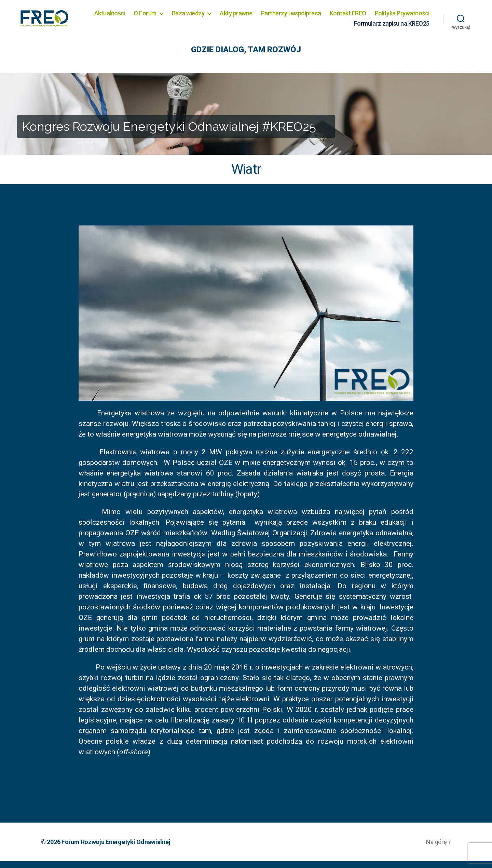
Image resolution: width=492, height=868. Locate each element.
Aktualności (173, 17)
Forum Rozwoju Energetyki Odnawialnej (116, 849)
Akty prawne (299, 17)
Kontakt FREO (411, 17)
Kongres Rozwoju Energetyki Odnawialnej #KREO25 (169, 133)
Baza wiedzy (251, 17)
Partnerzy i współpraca (354, 17)
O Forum (208, 17)
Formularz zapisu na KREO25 (392, 26)
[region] (246, 121)
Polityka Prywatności (318, 26)
